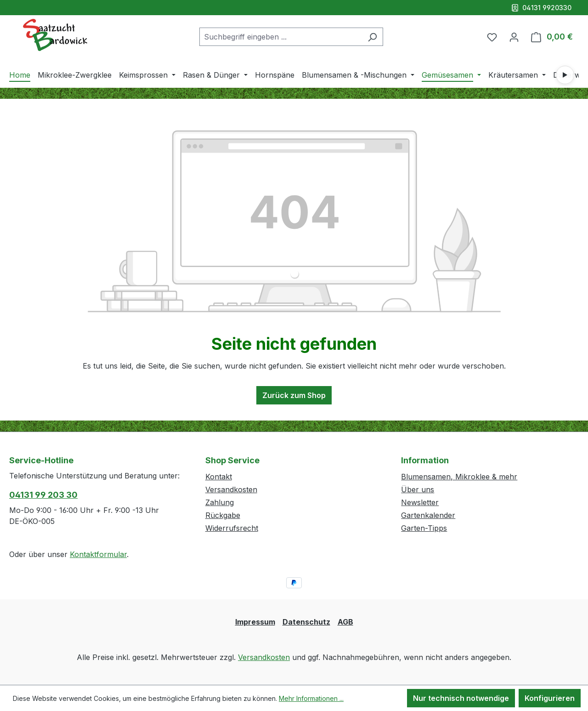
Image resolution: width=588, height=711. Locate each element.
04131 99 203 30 (43, 495)
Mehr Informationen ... (311, 698)
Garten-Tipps (424, 528)
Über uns (418, 489)
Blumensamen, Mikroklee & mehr (459, 477)
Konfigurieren (550, 698)
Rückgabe (223, 515)
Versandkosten (231, 489)
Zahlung (220, 502)
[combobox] (281, 37)
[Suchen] (372, 37)
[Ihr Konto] (514, 37)
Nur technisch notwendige (461, 698)
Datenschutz (306, 622)
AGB (345, 622)
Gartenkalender (428, 515)
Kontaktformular (98, 554)
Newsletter (420, 502)
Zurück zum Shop (294, 395)
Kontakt (219, 477)
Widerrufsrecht (232, 528)
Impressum (255, 622)
